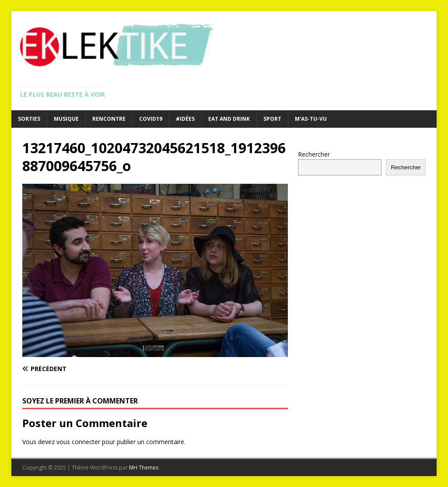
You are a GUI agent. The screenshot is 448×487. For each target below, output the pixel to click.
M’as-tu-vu (311, 119)
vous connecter (78, 442)
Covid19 (151, 119)
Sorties (29, 119)
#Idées (185, 119)
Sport (272, 119)
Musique (66, 119)
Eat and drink (229, 119)
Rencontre (109, 119)
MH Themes (144, 468)
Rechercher (314, 154)
